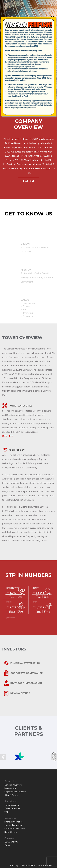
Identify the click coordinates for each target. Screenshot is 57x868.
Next (54, 757)
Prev (3, 757)
